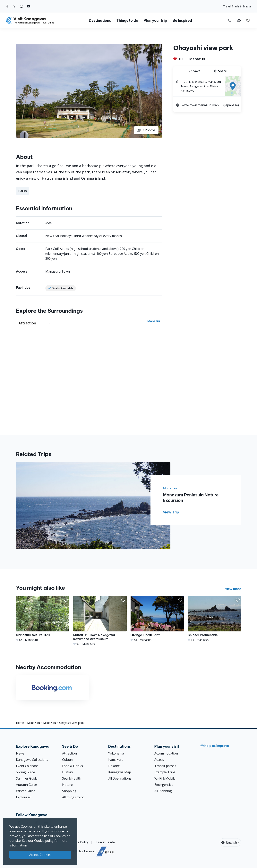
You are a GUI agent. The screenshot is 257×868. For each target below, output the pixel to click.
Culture (68, 760)
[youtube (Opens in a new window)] (29, 6)
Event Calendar (27, 766)
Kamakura (116, 760)
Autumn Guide (26, 785)
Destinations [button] (100, 20)
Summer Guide (27, 778)
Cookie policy (44, 841)
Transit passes (165, 766)
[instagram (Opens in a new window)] (21, 6)
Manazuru (198, 59)
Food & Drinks (73, 766)
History (68, 772)
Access (159, 760)
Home (20, 723)
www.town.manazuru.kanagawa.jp (201, 106)
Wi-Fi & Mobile (165, 778)
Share (220, 71)
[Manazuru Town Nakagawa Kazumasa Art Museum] (100, 621)
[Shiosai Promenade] (214, 619)
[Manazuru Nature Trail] (43, 619)
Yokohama (116, 753)
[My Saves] (248, 20)
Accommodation (166, 753)
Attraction (69, 753)
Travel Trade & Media (237, 6)
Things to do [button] (127, 20)
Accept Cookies (40, 855)
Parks (23, 191)
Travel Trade (105, 842)
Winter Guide (26, 791)
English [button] (229, 842)
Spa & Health (72, 778)
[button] (239, 20)
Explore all (24, 797)
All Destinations (120, 778)
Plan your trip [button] (155, 20)
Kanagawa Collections (32, 760)
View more (233, 589)
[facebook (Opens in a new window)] (7, 6)
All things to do (73, 797)
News (20, 753)
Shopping (69, 791)
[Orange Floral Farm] (157, 619)
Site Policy (81, 842)
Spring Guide (26, 772)
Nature (67, 785)
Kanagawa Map (120, 772)
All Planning (163, 791)
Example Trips (165, 772)
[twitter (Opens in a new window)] (14, 6)
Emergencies (164, 785)
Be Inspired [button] (182, 20)
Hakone (114, 766)
